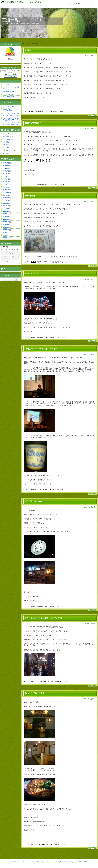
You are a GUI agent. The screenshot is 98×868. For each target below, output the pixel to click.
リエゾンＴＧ (7, 139)
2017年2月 (6, 198)
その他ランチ (10, 150)
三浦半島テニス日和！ (22, 20)
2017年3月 (6, 195)
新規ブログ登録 (83, 862)
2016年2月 (6, 203)
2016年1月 (6, 206)
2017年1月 (6, 200)
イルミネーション (33, 273)
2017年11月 (6, 187)
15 (2, 256)
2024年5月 (6, 163)
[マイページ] (28, 2)
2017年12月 (6, 184)
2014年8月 (6, 219)
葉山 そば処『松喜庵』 (37, 693)
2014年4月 (6, 225)
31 (7, 261)
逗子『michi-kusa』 (34, 501)
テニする (43, 862)
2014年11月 (6, 214)
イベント (66, 862)
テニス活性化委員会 (9, 97)
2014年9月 (6, 216)
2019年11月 (6, 176)
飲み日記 (33, 606)
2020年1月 (6, 174)
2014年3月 (6, 227)
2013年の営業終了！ (34, 123)
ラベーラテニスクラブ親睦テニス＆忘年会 (43, 618)
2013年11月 (6, 235)
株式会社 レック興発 (9, 92)
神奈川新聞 (30, 196)
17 (7, 256)
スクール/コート (51, 862)
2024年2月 (6, 171)
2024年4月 (6, 166)
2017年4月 (6, 192)
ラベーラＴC (34, 682)
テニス (33, 184)
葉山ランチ (34, 844)
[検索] (79, 4)
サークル (37, 862)
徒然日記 (33, 262)
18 (10, 256)
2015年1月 (6, 211)
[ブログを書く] (37, 2)
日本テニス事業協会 (9, 94)
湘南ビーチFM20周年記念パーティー (41, 349)
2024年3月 (6, 168)
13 (16, 254)
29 (2, 261)
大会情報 (60, 862)
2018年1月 (6, 182)
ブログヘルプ (73, 862)
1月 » (18, 264)
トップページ (15, 862)
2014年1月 (6, 230)
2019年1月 (6, 179)
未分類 (33, 112)
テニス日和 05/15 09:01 (10, 106)
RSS (11, 59)
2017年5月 (6, 190)
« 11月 (3, 264)
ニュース (31, 862)
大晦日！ (29, 50)
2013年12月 (6, 233)
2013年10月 (6, 238)
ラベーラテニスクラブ (9, 84)
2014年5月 (6, 222)
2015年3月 (6, 208)
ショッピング (23, 862)
